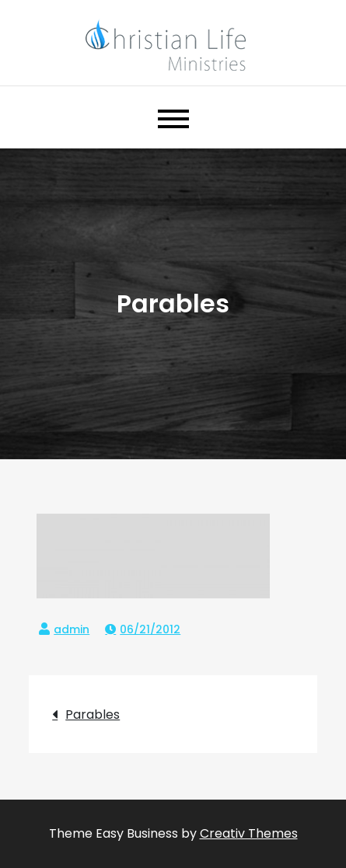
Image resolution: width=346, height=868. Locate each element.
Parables (93, 715)
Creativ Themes (249, 833)
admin (72, 629)
